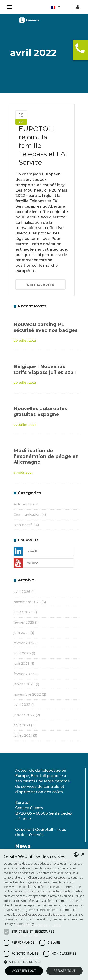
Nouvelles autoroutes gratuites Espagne (40, 411)
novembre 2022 (27, 694)
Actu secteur (24, 504)
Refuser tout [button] (65, 971)
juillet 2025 (23, 612)
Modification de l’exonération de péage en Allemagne (46, 456)
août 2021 (22, 725)
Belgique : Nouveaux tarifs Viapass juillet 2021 (45, 369)
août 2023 (22, 653)
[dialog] (44, 914)
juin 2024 (22, 633)
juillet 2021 (23, 735)
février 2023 (24, 674)
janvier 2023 (24, 684)
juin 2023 (22, 664)
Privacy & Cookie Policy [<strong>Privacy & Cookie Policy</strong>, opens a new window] (19, 924)
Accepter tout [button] (24, 971)
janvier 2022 (24, 715)
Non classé (23, 525)
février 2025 (24, 622)
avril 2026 (22, 592)
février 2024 (24, 643)
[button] (44, 962)
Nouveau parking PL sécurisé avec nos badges (46, 327)
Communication (27, 515)
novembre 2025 (27, 602)
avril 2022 (22, 705)
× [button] (83, 854)
